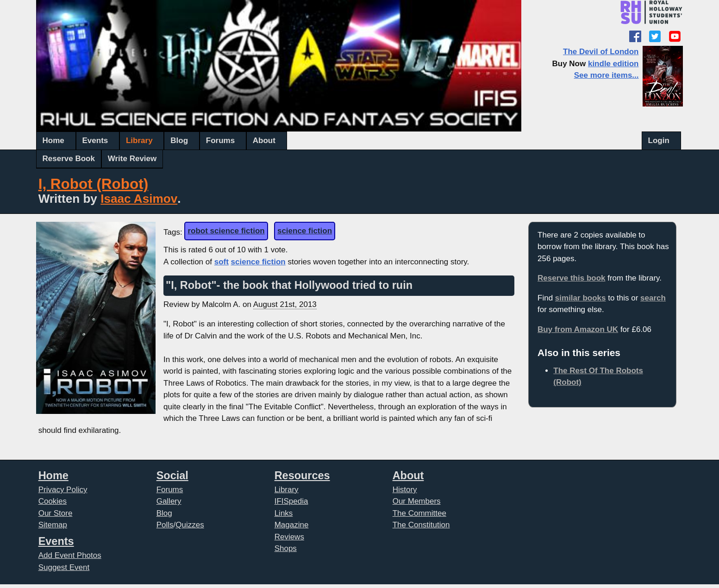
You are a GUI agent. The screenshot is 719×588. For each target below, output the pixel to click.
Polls (165, 525)
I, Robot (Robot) (93, 184)
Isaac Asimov (139, 199)
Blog (179, 141)
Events (95, 141)
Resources (302, 475)
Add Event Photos (70, 555)
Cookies (53, 501)
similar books (581, 298)
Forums (220, 141)
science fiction (305, 231)
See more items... (606, 75)
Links (284, 513)
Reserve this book (571, 278)
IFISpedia (291, 501)
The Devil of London (601, 52)
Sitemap (53, 525)
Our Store (56, 513)
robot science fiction (226, 231)
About (264, 141)
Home (53, 141)
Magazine (292, 525)
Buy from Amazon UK (578, 329)
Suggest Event (64, 567)
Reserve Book (69, 159)
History (405, 490)
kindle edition (613, 64)
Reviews (289, 537)
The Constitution (421, 525)
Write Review (132, 159)
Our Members (417, 501)
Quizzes (190, 525)
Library (139, 141)
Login (659, 141)
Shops (286, 548)
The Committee (419, 513)
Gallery (169, 501)
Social (172, 475)
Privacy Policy (63, 490)
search (653, 298)
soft (222, 262)
